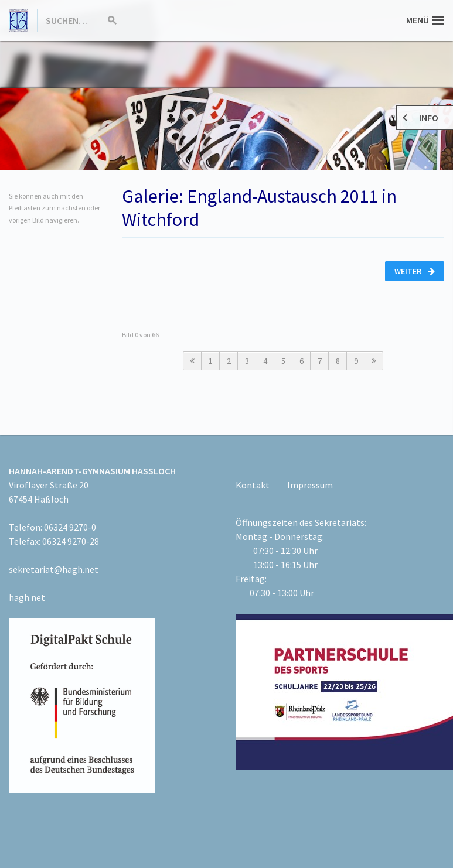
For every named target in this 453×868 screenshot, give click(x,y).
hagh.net (27, 597)
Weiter (415, 271)
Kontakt (253, 485)
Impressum (310, 485)
